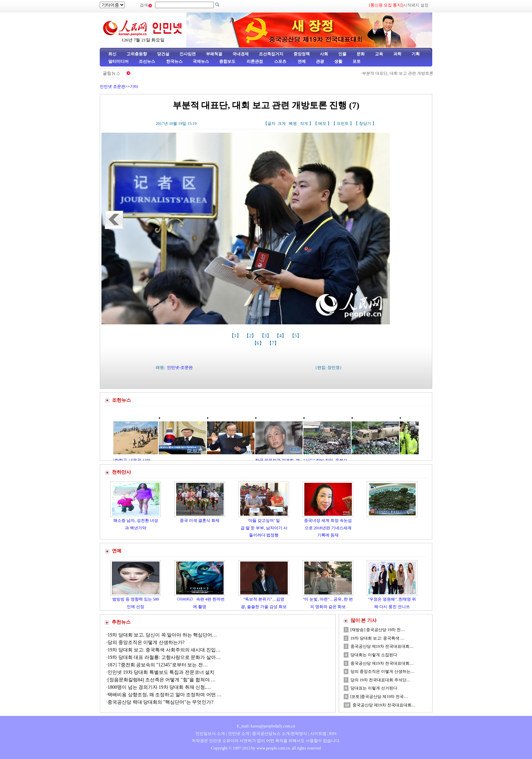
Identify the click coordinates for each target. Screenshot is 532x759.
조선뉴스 (147, 61)
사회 (324, 54)
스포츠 (280, 61)
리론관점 (255, 61)
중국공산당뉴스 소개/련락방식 (280, 734)
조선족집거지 (271, 54)
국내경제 (241, 54)
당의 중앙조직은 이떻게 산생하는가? (147, 642)
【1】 (236, 336)
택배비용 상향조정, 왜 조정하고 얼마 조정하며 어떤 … (165, 695)
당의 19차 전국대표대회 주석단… (381, 680)
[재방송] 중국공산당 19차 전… (378, 630)
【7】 (274, 343)
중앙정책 (302, 54)
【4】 (281, 336)
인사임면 (188, 54)
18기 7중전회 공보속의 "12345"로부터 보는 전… (158, 665)
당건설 (163, 54)
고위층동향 (137, 54)
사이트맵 (318, 734)
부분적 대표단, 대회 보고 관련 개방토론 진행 (404, 73)
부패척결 (214, 54)
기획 (416, 54)
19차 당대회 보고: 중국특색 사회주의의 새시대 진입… (164, 650)
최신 (112, 54)
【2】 (251, 336)
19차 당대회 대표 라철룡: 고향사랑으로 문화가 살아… (164, 657)
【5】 (296, 336)
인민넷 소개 (238, 734)
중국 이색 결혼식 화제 (200, 520)
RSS (333, 734)
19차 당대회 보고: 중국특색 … (377, 638)
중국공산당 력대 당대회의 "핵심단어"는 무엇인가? (160, 702)
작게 (304, 124)
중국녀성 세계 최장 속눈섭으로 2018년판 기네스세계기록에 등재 (328, 528)
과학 (397, 54)
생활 (338, 61)
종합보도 (227, 61)
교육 (379, 54)
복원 (293, 124)
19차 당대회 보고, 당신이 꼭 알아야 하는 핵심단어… (162, 635)
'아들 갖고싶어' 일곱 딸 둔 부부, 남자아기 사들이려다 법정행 (264, 528)
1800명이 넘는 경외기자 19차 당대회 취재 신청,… (159, 687)
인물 (342, 54)
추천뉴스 (121, 622)
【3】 (266, 336)
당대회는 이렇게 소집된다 (374, 655)
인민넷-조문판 (180, 367)
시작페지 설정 (416, 5)
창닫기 (365, 124)
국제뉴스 (201, 61)
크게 (282, 124)
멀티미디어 (118, 61)
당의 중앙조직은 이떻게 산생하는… (383, 671)
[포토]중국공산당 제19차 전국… (379, 697)
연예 (301, 61)
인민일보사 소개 (210, 734)
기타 (134, 87)
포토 (357, 61)
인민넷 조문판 (112, 87)
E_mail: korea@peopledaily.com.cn (266, 726)
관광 (320, 61)
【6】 (259, 343)
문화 (361, 54)
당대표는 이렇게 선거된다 (374, 688)
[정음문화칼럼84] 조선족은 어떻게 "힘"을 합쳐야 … (161, 680)
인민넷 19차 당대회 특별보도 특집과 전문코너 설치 (162, 672)
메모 (322, 124)
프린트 (343, 124)
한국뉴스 (174, 61)
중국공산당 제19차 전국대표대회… (382, 646)
